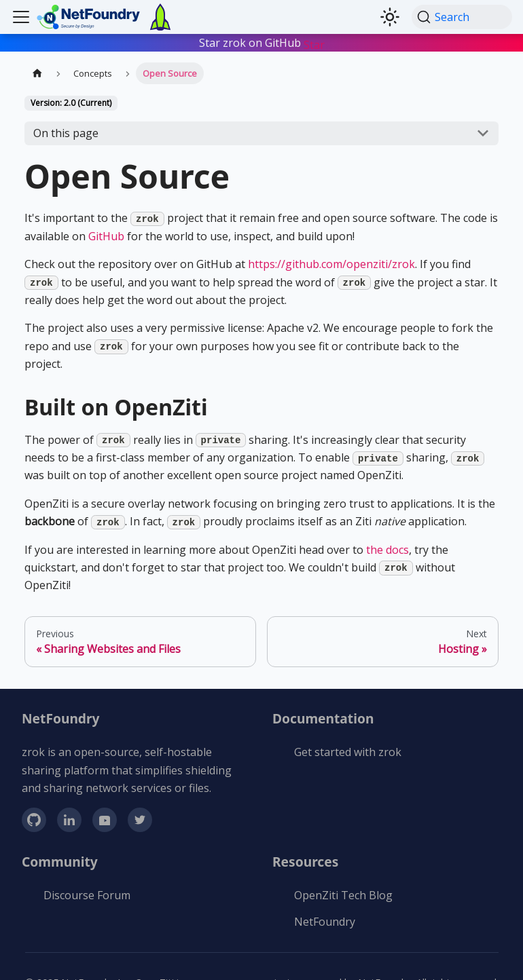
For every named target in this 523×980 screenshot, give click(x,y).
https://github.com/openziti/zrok (331, 264)
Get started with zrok (348, 752)
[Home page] (37, 73)
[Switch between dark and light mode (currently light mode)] (390, 17)
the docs (387, 550)
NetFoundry (325, 922)
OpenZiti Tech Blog (343, 895)
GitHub (106, 236)
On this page (66, 133)
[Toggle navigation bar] (21, 17)
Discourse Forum (87, 895)
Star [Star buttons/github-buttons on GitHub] (314, 45)
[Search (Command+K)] (462, 17)
